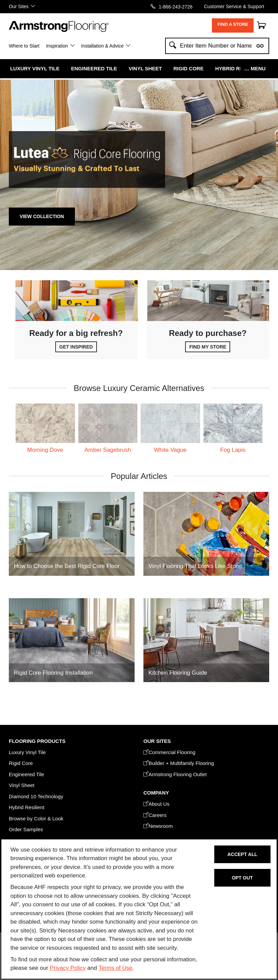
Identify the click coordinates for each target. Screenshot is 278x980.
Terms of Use (116, 968)
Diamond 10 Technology (36, 796)
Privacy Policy (68, 968)
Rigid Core (189, 68)
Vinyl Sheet (145, 68)
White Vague (170, 450)
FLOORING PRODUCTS (37, 741)
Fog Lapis (233, 450)
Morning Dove (45, 450)
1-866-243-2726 (176, 7)
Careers (155, 815)
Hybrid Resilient (239, 68)
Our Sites (19, 6)
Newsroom (158, 826)
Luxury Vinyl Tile (35, 68)
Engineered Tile (94, 68)
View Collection (42, 216)
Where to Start (24, 46)
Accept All (242, 854)
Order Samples (26, 829)
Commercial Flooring (169, 752)
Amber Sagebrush (108, 450)
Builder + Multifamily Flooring (179, 763)
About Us (156, 804)
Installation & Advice (102, 46)
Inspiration (57, 46)
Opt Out (242, 878)
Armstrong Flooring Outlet (175, 774)
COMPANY (156, 793)
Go (260, 46)
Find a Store (233, 24)
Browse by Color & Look (36, 818)
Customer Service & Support (234, 6)
